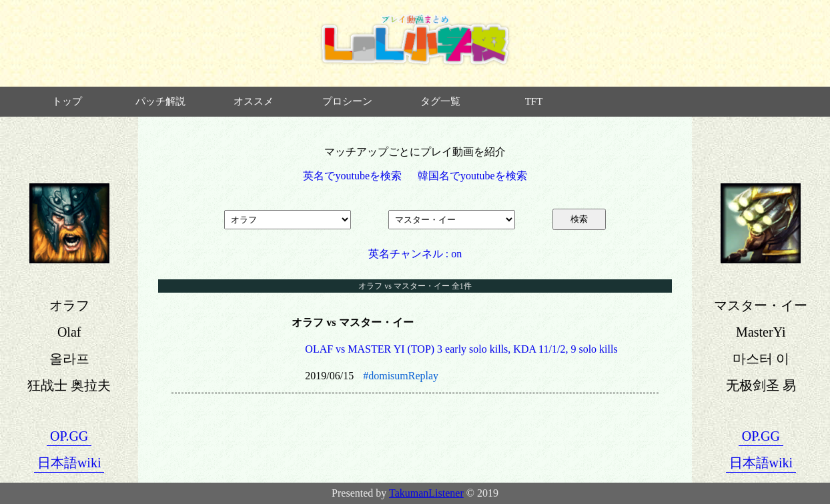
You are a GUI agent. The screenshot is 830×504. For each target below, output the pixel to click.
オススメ (254, 101)
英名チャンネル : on (415, 254)
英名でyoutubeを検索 (352, 176)
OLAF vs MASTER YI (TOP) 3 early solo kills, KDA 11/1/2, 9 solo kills (461, 349)
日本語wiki (69, 463)
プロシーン (347, 101)
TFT (534, 101)
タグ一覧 (440, 101)
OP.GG (69, 436)
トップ (67, 101)
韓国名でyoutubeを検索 (472, 176)
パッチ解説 (160, 101)
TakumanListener (426, 493)
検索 (579, 219)
